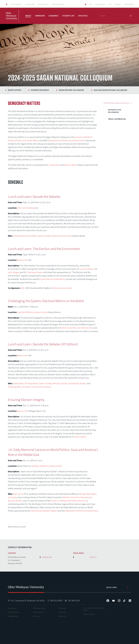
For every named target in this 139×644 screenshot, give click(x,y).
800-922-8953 (56, 601)
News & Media (129, 4)
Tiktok (124, 601)
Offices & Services (38, 612)
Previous (6, 90)
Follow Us (93, 557)
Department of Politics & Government (81, 511)
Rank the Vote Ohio (68, 328)
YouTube (113, 601)
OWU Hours (37, 616)
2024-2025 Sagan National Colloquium (110, 90)
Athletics (83, 16)
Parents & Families (58, 4)
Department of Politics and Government (67, 141)
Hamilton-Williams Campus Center (47, 466)
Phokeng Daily (14, 387)
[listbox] (118, 587)
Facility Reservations (39, 608)
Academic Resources (40, 90)
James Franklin (44, 236)
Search (131, 16)
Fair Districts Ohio (85, 328)
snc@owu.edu (47, 557)
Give (110, 4)
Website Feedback (89, 614)
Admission (40, 16)
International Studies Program (44, 511)
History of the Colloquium (115, 111)
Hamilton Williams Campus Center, (33, 312)
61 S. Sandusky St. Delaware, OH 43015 (28, 601)
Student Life (68, 16)
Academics (53, 16)
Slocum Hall (23, 411)
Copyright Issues (13, 616)
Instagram (119, 601)
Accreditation (12, 608)
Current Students (16, 4)
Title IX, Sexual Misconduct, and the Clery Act (94, 609)
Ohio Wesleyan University (12, 18)
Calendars (118, 4)
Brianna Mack (70, 165)
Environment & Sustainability (52, 279)
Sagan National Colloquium (71, 90)
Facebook (108, 601)
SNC (23, 288)
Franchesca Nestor (35, 272)
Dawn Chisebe (46, 384)
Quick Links (112, 587)
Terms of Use (62, 616)
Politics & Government (62, 236)
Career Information (14, 612)
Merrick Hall (23, 260)
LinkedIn (130, 601)
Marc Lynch (18, 494)
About (28, 16)
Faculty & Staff (30, 4)
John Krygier (14, 272)
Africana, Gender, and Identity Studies (69, 384)
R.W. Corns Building (26, 208)
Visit (91, 4)
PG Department (32, 384)
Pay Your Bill (62, 608)
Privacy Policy (62, 612)
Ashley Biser (54, 165)
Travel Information (117, 119)
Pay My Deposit (100, 4)
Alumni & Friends (43, 4)
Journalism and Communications (36, 387)
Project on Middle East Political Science (68, 501)
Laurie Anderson (87, 269)
